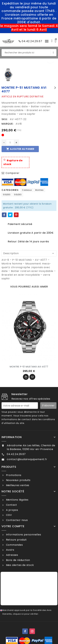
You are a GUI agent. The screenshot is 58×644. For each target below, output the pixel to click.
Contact (11, 505)
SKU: (5, 119)
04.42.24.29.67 (30, 41)
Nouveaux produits (18, 480)
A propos (12, 510)
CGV (9, 515)
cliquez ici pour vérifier (26, 614)
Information (12, 437)
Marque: (8, 124)
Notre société (13, 491)
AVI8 (19, 124)
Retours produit (16, 540)
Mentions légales (17, 500)
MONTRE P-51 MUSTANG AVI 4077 (29, 367)
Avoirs (10, 550)
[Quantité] (10, 143)
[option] (29, 63)
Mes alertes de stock (20, 565)
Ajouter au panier (20, 149)
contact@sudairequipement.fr (27, 459)
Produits (9, 467)
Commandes (14, 545)
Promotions (13, 475)
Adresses (12, 555)
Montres (39, 190)
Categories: (10, 190)
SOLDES (7, 195)
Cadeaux (27, 190)
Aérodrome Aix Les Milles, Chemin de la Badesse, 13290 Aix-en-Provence (31, 447)
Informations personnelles (23, 535)
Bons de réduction (18, 560)
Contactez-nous (17, 520)
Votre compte (13, 526)
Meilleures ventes (17, 485)
